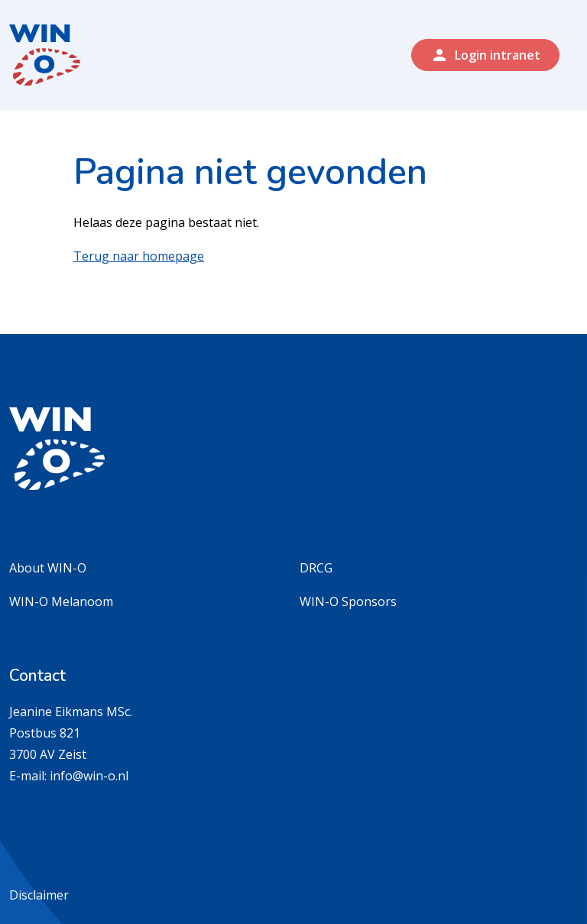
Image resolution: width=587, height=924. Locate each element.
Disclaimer (39, 895)
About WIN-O (48, 568)
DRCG (316, 568)
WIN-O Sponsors (348, 601)
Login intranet (485, 55)
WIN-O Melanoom (61, 601)
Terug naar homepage (139, 256)
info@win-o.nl (89, 776)
